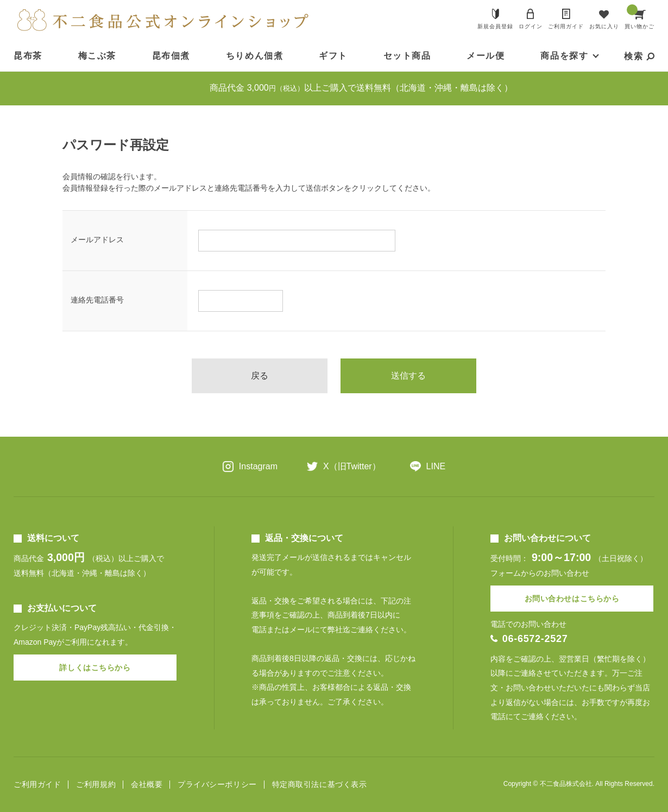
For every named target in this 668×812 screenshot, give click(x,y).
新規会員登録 (495, 26)
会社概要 (147, 785)
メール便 (486, 56)
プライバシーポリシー (217, 785)
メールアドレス (97, 240)
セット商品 (407, 56)
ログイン (531, 26)
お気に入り (604, 26)
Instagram (258, 466)
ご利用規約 (96, 785)
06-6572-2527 (535, 639)
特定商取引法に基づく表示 (320, 785)
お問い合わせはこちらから (572, 599)
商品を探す (564, 56)
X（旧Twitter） (352, 466)
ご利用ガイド (566, 26)
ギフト (333, 56)
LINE (436, 466)
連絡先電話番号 (97, 300)
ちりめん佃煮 (255, 56)
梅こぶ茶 (97, 56)
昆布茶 (28, 56)
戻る (260, 376)
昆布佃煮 (171, 56)
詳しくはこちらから (95, 668)
